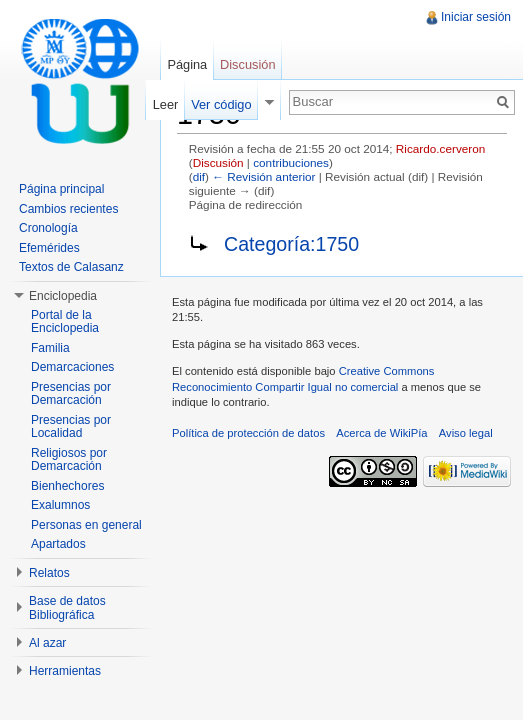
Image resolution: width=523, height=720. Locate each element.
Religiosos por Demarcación (69, 460)
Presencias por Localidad (71, 427)
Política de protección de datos (248, 433)
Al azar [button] (47, 643)
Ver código (221, 104)
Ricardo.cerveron (440, 148)
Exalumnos (60, 505)
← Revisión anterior (263, 176)
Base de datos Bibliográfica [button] (67, 608)
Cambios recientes (68, 209)
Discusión (218, 162)
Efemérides (49, 248)
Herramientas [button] (65, 671)
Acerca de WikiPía (381, 433)
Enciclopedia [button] (63, 296)
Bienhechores (67, 486)
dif (199, 176)
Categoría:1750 (291, 244)
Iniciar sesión (476, 17)
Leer (166, 104)
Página (187, 64)
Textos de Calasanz (71, 267)
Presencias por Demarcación (71, 394)
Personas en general (86, 525)
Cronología (48, 228)
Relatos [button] (49, 573)
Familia (50, 348)
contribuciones (291, 162)
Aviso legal (466, 433)
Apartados (58, 544)
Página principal (61, 189)
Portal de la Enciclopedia (65, 322)
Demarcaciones (72, 367)
